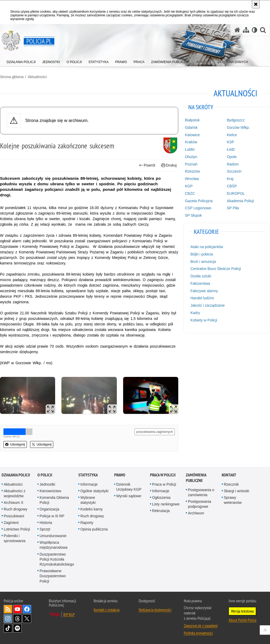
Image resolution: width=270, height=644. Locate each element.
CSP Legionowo (198, 208)
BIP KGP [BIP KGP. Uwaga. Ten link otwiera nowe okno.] (69, 614)
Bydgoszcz (236, 120)
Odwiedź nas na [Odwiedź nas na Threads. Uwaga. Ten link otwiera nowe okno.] (17, 619)
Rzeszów (192, 171)
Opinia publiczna (94, 529)
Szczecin (234, 171)
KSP (230, 142)
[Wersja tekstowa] (255, 30)
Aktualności (37, 77)
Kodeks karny (92, 509)
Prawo (120, 475)
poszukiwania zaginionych (155, 432)
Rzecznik (231, 484)
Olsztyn (191, 157)
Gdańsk (191, 127)
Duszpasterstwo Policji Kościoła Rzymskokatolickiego (57, 559)
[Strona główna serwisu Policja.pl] (237, 30)
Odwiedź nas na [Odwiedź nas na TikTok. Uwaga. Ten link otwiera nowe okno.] (8, 628)
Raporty (87, 523)
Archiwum (196, 513)
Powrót (147, 165)
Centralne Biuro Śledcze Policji (216, 269)
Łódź (231, 149)
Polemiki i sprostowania (15, 538)
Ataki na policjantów (207, 247)
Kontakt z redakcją (107, 610)
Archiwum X (14, 503)
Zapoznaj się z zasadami (201, 626)
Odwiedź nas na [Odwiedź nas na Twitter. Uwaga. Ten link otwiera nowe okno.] (27, 619)
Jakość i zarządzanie (208, 305)
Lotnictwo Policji (17, 529)
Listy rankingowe (166, 504)
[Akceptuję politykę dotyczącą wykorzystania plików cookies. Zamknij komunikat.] (256, 4)
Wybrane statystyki (88, 500)
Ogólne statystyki (95, 491)
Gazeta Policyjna (199, 201)
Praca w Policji (163, 475)
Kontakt (229, 475)
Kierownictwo (50, 491)
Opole (232, 157)
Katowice (192, 135)
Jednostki (47, 484)
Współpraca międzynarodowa (54, 545)
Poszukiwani (14, 516)
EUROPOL (236, 193)
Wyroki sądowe (129, 496)
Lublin (190, 149)
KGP (189, 186)
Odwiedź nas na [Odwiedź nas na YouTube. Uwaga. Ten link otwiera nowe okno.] (17, 609)
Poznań (191, 164)
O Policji (45, 475)
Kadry (195, 313)
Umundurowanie (53, 536)
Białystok (192, 120)
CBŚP (232, 186)
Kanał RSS (8, 609)
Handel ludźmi (202, 298)
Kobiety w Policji (204, 320)
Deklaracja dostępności (155, 610)
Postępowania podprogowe (200, 504)
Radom (233, 164)
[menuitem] (21, 61)
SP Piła (233, 208)
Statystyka (88, 475)
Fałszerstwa (200, 283)
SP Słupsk (193, 215)
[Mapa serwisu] (246, 30)
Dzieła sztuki (201, 276)
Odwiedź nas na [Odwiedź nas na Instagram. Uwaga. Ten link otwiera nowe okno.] (8, 619)
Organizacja (49, 509)
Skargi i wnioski (237, 491)
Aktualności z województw (15, 493)
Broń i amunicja (203, 262)
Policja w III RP (52, 516)
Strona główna (12, 77)
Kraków (191, 142)
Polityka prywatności (198, 633)
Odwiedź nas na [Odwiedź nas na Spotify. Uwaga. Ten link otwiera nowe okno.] (17, 628)
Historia (46, 523)
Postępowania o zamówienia (201, 492)
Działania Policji (16, 475)
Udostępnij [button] (15, 444)
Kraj (230, 179)
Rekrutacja (161, 511)
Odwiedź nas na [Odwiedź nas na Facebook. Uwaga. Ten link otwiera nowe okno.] (27, 609)
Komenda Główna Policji (54, 500)
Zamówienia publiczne (196, 478)
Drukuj (169, 165)
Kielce (232, 135)
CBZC (190, 193)
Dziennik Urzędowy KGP (129, 487)
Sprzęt (45, 529)
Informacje (89, 484)
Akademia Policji (240, 201)
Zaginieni (11, 523)
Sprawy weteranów (233, 500)
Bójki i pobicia (202, 254)
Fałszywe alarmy (204, 291)
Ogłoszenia (161, 498)
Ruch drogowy (16, 509)
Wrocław (192, 179)
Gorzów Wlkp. (238, 127)
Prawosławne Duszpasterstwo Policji (53, 576)
